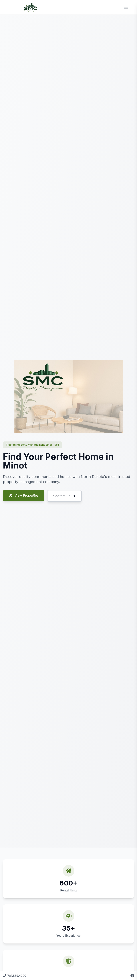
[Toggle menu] (126, 7)
